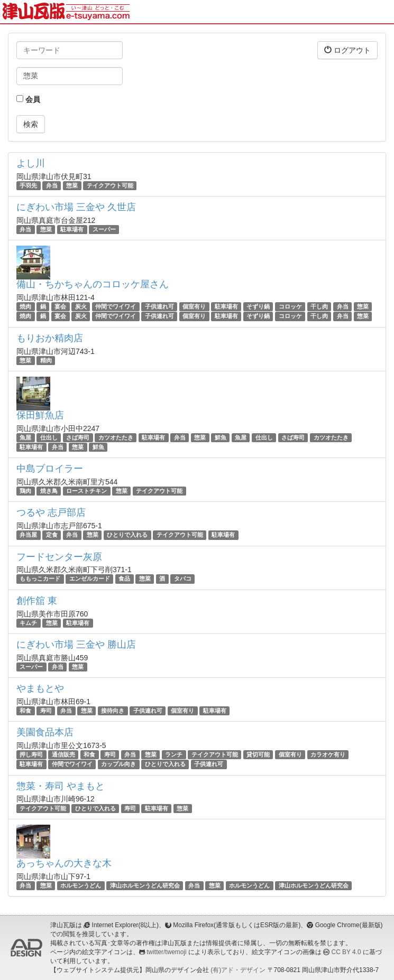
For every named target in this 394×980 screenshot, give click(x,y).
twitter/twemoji (166, 952)
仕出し (49, 437)
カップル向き (118, 764)
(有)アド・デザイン (238, 970)
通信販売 (63, 754)
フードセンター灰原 (59, 557)
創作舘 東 (37, 601)
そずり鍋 (258, 306)
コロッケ (290, 306)
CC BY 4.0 (346, 952)
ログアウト (347, 50)
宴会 (60, 306)
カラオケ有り (328, 754)
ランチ (174, 754)
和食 (25, 711)
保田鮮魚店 (40, 415)
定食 (52, 535)
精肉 (46, 360)
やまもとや (40, 688)
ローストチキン (86, 491)
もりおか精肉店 (50, 338)
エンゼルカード (90, 579)
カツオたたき (116, 437)
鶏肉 (25, 491)
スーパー (104, 229)
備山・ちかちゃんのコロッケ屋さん (93, 284)
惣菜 (72, 185)
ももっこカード (40, 579)
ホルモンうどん (81, 885)
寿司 (46, 711)
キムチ (28, 623)
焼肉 (25, 306)
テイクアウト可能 (110, 185)
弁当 (52, 185)
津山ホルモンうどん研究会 (145, 885)
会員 (28, 99)
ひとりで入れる (127, 535)
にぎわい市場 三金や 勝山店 (76, 645)
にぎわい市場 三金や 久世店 (76, 207)
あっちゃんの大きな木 (64, 863)
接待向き (113, 711)
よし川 (31, 163)
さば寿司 (78, 437)
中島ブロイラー (50, 469)
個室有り (194, 306)
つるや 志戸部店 (51, 512)
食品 (124, 579)
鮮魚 (221, 437)
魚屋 (25, 437)
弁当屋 (28, 535)
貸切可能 (258, 754)
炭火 (81, 306)
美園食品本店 (45, 732)
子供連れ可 (159, 306)
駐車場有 (72, 229)
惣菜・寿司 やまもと (61, 786)
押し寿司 (31, 754)
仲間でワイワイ (116, 306)
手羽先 (28, 185)
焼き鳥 (49, 491)
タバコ (183, 579)
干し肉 (319, 306)
